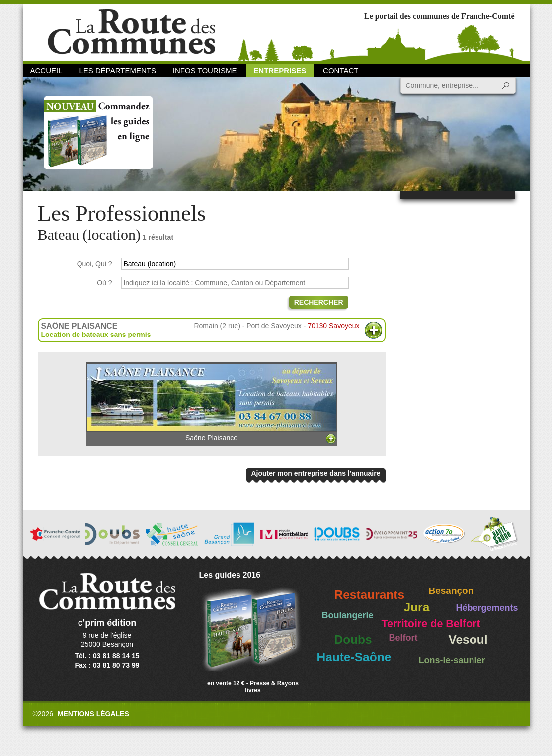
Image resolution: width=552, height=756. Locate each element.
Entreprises (280, 70)
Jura (417, 607)
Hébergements (487, 608)
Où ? (104, 283)
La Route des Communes (131, 32)
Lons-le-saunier (452, 660)
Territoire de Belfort (431, 624)
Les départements (117, 70)
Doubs (353, 639)
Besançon (451, 591)
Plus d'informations (373, 330)
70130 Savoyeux (333, 326)
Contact (341, 70)
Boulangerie (348, 615)
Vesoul (468, 639)
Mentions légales (93, 714)
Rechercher (319, 302)
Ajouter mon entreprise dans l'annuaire (315, 473)
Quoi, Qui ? (95, 264)
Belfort (403, 638)
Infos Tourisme (205, 70)
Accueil (46, 70)
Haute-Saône (354, 657)
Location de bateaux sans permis (96, 335)
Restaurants (370, 595)
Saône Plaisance (212, 402)
